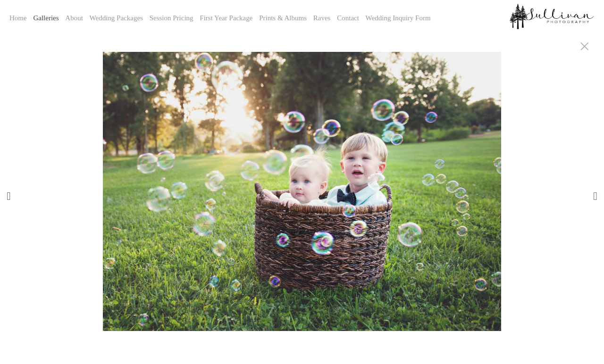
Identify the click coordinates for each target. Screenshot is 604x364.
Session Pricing (172, 18)
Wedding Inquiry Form (398, 18)
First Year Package (226, 18)
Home (18, 18)
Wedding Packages (116, 18)
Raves (322, 18)
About (74, 18)
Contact (348, 18)
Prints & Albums (283, 18)
